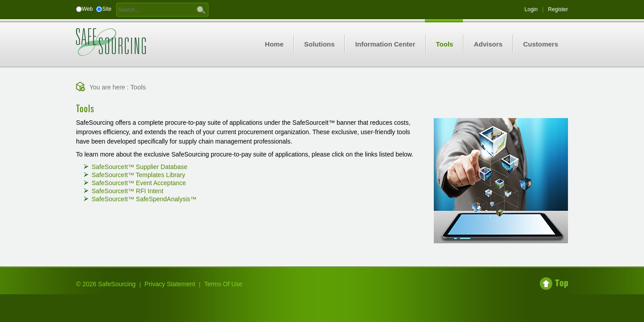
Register (558, 9)
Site (107, 9)
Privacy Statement (170, 284)
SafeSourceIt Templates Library (138, 175)
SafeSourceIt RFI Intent (127, 191)
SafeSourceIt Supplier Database (140, 167)
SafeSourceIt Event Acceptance (139, 183)
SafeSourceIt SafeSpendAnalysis (144, 199)
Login (531, 9)
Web (87, 9)
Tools (138, 87)
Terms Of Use (224, 284)
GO (201, 9)
